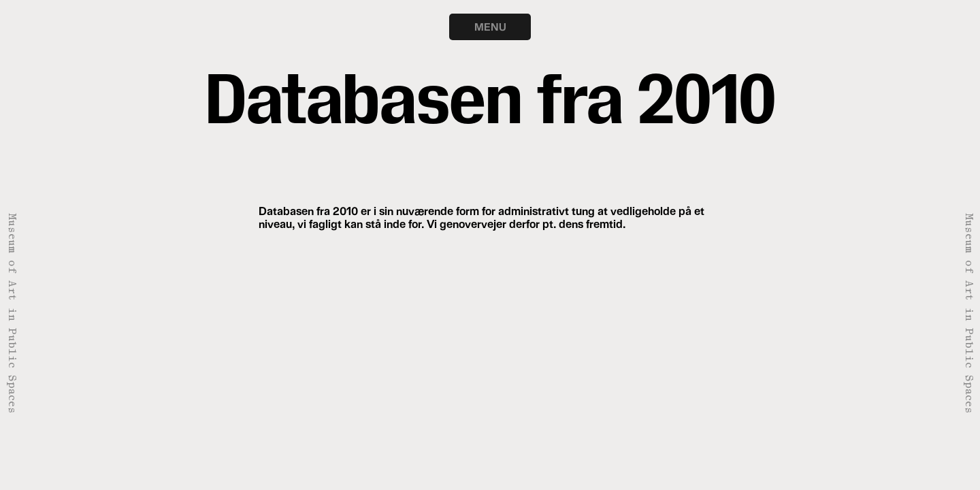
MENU (490, 27)
